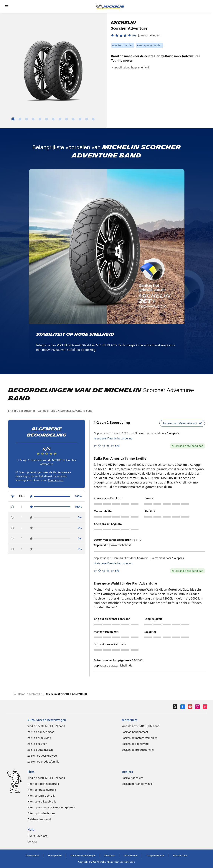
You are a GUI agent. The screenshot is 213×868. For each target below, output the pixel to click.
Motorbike (36, 694)
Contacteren (56, 480)
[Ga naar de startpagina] (110, 6)
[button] (136, 35)
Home (19, 694)
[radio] (47, 496)
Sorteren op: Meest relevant (182, 423)
